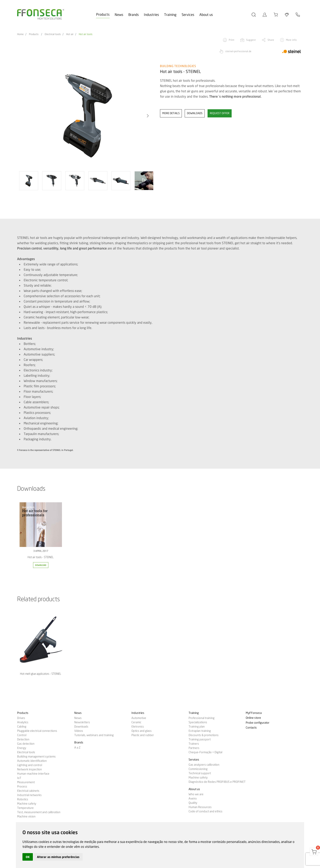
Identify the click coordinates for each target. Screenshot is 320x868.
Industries (151, 15)
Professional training (202, 718)
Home (20, 34)
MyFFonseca (254, 713)
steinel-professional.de (238, 51)
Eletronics (138, 727)
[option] (86, 116)
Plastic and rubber (143, 735)
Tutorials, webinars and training (94, 735)
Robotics (23, 799)
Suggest (251, 40)
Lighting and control (30, 765)
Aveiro (193, 798)
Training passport (200, 739)
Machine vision (26, 816)
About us (206, 15)
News (119, 15)
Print (232, 40)
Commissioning (198, 769)
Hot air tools (86, 34)
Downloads (81, 727)
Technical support (200, 773)
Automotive (139, 718)
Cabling (22, 727)
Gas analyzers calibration (204, 765)
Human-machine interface (33, 774)
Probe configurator (258, 723)
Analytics (23, 722)
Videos (79, 731)
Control (22, 735)
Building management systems (36, 756)
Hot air (70, 34)
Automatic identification (32, 761)
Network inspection (29, 769)
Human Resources (200, 807)
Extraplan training (200, 731)
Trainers (194, 744)
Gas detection (26, 744)
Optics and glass (142, 731)
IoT (19, 778)
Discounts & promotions (204, 735)
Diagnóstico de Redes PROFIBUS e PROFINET (217, 782)
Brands (134, 15)
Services (188, 15)
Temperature (25, 808)
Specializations (198, 722)
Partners (194, 748)
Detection (23, 739)
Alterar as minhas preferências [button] (58, 857)
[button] (148, 116)
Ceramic (136, 722)
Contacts (251, 728)
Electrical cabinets (28, 791)
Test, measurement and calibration (39, 812)
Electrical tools (53, 34)
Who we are (196, 794)
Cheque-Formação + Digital (205, 752)
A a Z (77, 748)
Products (103, 14)
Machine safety (27, 804)
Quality (193, 803)
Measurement (26, 782)
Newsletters (82, 722)
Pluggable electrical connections (37, 731)
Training (170, 15)
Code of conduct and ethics (206, 811)
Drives (21, 718)
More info (291, 40)
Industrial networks (29, 795)
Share (271, 40)
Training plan (197, 727)
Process (22, 786)
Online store (253, 718)
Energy (22, 748)
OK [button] (28, 857)
